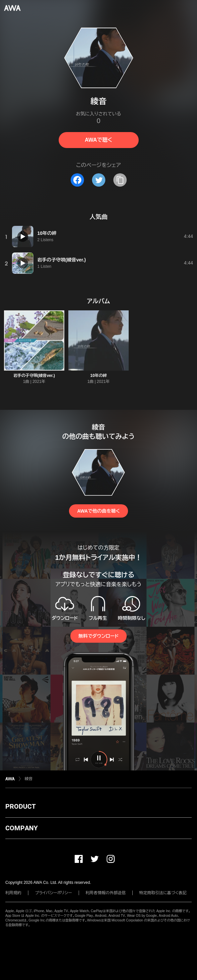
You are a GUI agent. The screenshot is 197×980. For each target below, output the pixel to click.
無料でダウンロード (98, 636)
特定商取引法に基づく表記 (163, 893)
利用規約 (13, 893)
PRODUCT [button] (20, 806)
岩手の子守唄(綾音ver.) (34, 376)
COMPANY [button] (21, 828)
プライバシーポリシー (53, 893)
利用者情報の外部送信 (106, 893)
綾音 (29, 779)
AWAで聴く (98, 140)
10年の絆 (98, 376)
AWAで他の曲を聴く (98, 511)
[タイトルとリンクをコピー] (120, 180)
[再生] (23, 237)
